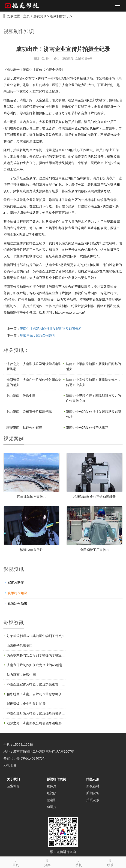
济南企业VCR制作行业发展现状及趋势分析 (51, 329)
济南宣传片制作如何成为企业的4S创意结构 (38, 665)
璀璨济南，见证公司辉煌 (24, 428)
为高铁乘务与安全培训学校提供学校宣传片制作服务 (44, 655)
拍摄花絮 (93, 779)
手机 (79, 862)
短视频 (51, 793)
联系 (110, 862)
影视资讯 (40, 16)
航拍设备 (93, 793)
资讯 (19, 350)
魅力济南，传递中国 (21, 396)
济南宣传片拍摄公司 (18, 287)
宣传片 (51, 786)
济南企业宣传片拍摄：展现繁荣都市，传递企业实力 (44, 684)
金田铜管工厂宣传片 (95, 550)
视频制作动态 (17, 604)
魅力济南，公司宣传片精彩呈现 (29, 412)
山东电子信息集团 (20, 646)
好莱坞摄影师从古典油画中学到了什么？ (36, 636)
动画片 (51, 807)
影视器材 (93, 786)
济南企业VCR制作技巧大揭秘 (87, 428)
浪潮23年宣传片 (32, 550)
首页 (16, 862)
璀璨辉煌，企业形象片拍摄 (26, 704)
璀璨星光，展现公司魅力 (38, 335)
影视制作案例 (56, 779)
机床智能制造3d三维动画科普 (95, 497)
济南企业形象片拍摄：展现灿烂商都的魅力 (37, 713)
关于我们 (13, 779)
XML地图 (10, 765)
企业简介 (13, 786)
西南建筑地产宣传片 (32, 497)
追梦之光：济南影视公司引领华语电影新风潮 (39, 723)
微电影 (51, 800)
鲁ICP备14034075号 (31, 758)
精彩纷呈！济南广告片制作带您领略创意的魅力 (41, 694)
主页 (27, 16)
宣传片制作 (16, 582)
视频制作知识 (60, 16)
